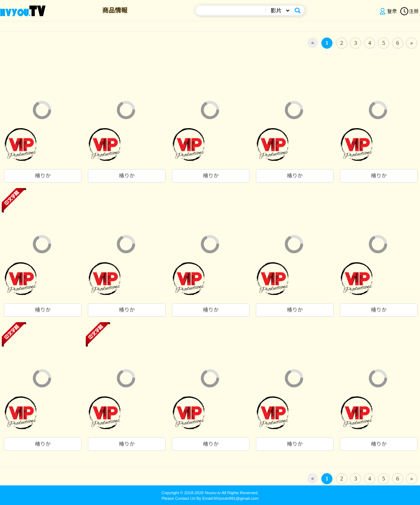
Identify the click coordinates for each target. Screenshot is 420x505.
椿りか (43, 176)
